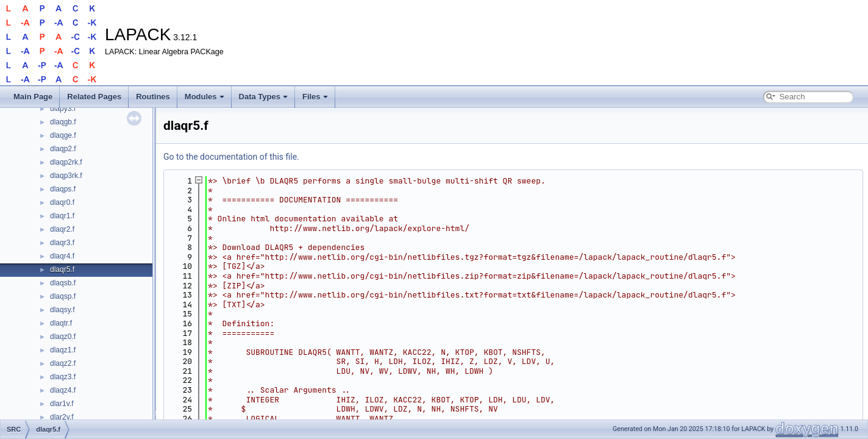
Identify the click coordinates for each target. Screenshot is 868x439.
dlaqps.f (63, 189)
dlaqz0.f (63, 337)
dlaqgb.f (63, 122)
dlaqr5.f (62, 269)
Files (315, 97)
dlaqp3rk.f (66, 176)
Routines (153, 97)
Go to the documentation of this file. (231, 157)
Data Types (263, 97)
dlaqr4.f (62, 256)
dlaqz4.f (63, 390)
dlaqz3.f (63, 377)
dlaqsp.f (63, 296)
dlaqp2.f (63, 149)
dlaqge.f (63, 135)
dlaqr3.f (62, 243)
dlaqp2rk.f (66, 162)
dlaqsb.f (63, 283)
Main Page (33, 97)
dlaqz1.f (63, 350)
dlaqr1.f (62, 216)
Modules (205, 97)
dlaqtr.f (61, 323)
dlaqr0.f (62, 202)
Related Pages (94, 97)
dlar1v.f (62, 404)
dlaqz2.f (63, 363)
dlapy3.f (63, 109)
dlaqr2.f (62, 229)
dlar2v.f (62, 417)
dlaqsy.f (62, 310)
